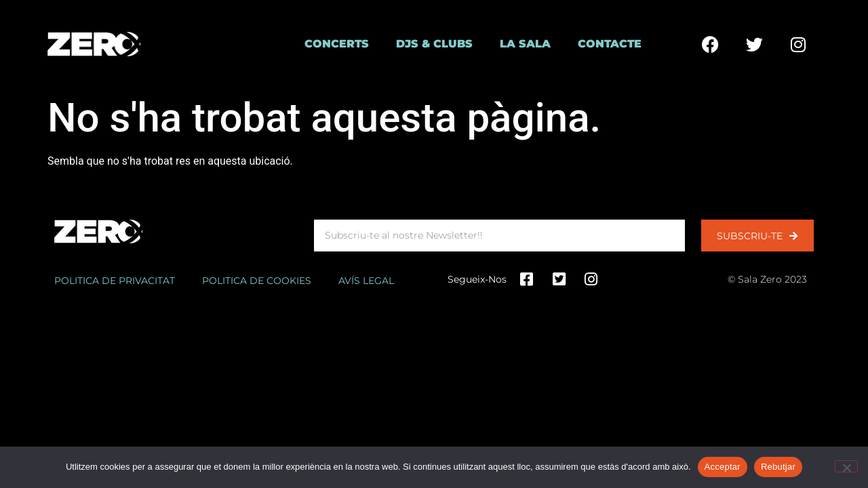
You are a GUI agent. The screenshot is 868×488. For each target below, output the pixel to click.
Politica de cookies (257, 281)
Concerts (337, 44)
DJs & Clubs (434, 44)
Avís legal (366, 281)
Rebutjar (778, 467)
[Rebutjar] (846, 466)
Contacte (610, 44)
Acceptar (723, 467)
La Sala (525, 44)
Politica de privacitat (115, 281)
